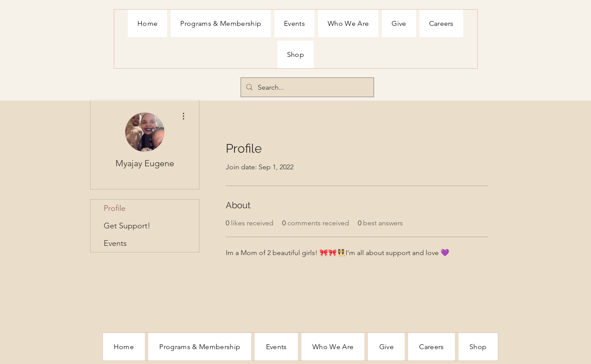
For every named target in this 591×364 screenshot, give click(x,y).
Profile (115, 208)
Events (115, 243)
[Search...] (306, 87)
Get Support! (127, 226)
